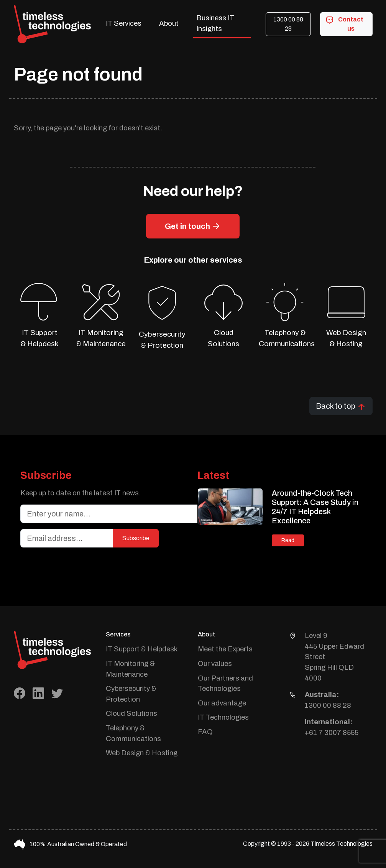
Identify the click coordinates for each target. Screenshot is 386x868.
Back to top (341, 407)
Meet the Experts (225, 649)
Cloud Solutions (131, 713)
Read (288, 540)
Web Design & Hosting (142, 753)
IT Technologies (223, 717)
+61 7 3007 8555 (332, 733)
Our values (215, 664)
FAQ (205, 732)
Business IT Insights (215, 23)
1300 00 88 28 (288, 24)
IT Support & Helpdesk (142, 649)
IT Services (124, 23)
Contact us (344, 23)
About (169, 23)
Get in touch (193, 226)
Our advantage (222, 703)
